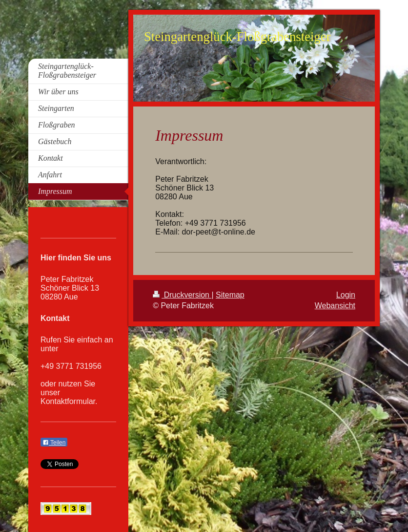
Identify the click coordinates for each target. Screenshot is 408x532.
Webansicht (335, 306)
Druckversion (182, 295)
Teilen (54, 443)
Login (346, 295)
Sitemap (230, 295)
